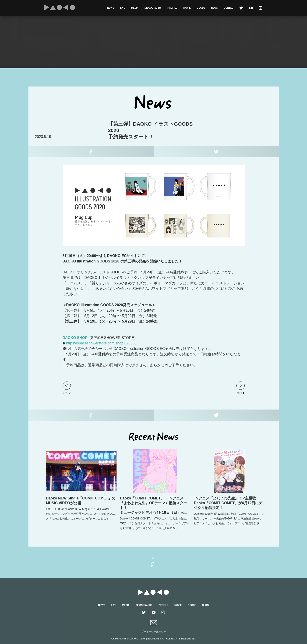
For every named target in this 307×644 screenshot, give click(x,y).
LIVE (123, 8)
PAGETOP (153, 564)
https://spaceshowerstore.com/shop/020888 (101, 343)
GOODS (201, 8)
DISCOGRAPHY (153, 8)
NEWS (111, 8)
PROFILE (172, 8)
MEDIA (135, 8)
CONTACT (229, 8)
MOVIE (187, 8)
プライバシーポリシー (154, 632)
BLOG (214, 8)
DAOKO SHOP (75, 338)
